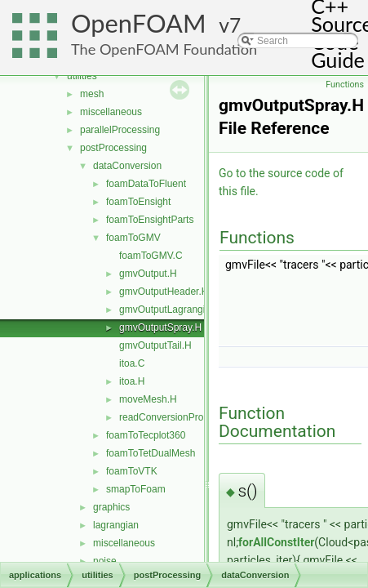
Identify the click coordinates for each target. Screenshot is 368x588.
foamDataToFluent (146, 184)
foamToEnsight (138, 202)
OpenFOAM (139, 23)
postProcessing (113, 148)
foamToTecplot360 (146, 435)
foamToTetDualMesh (151, 453)
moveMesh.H (148, 399)
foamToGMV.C (151, 256)
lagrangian (116, 525)
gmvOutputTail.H (155, 345)
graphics (111, 507)
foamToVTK (132, 471)
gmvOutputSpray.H (160, 327)
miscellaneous (111, 112)
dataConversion (127, 166)
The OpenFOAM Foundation (164, 49)
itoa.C (132, 363)
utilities (82, 76)
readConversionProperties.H (181, 417)
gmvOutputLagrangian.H (173, 310)
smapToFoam (136, 489)
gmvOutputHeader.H (164, 292)
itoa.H (132, 381)
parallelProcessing (120, 130)
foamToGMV (133, 238)
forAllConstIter (276, 542)
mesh (92, 94)
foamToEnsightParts (150, 220)
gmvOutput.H (148, 274)
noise (105, 561)
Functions (345, 85)
